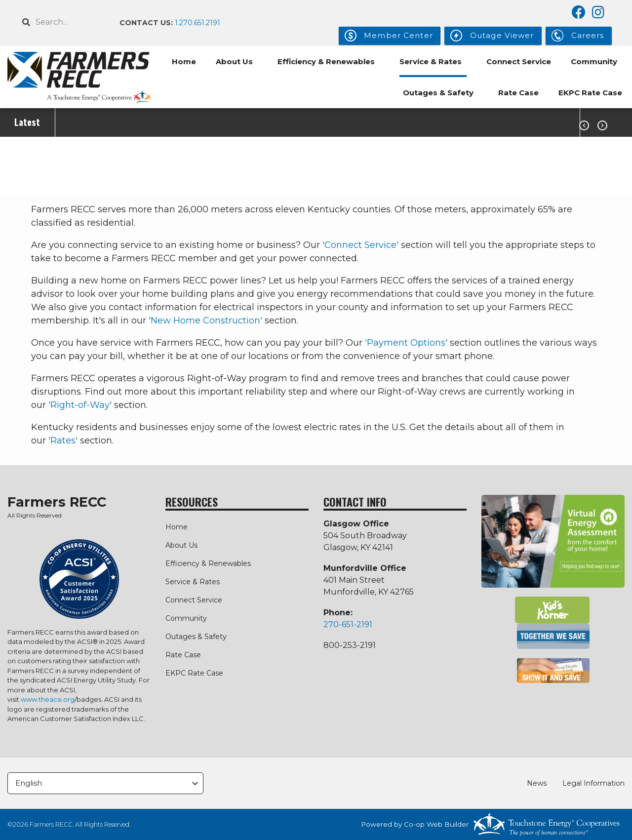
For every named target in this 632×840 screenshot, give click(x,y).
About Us (234, 61)
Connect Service (519, 61)
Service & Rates (431, 61)
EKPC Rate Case (590, 93)
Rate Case (518, 93)
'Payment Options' (406, 343)
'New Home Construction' (205, 320)
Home (184, 61)
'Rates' (63, 440)
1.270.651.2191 (197, 23)
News (537, 783)
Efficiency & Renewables (326, 61)
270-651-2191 (348, 624)
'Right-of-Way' (80, 405)
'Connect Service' (360, 245)
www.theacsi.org (48, 699)
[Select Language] (105, 783)
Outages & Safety (438, 93)
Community (594, 61)
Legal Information (593, 783)
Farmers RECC (57, 502)
